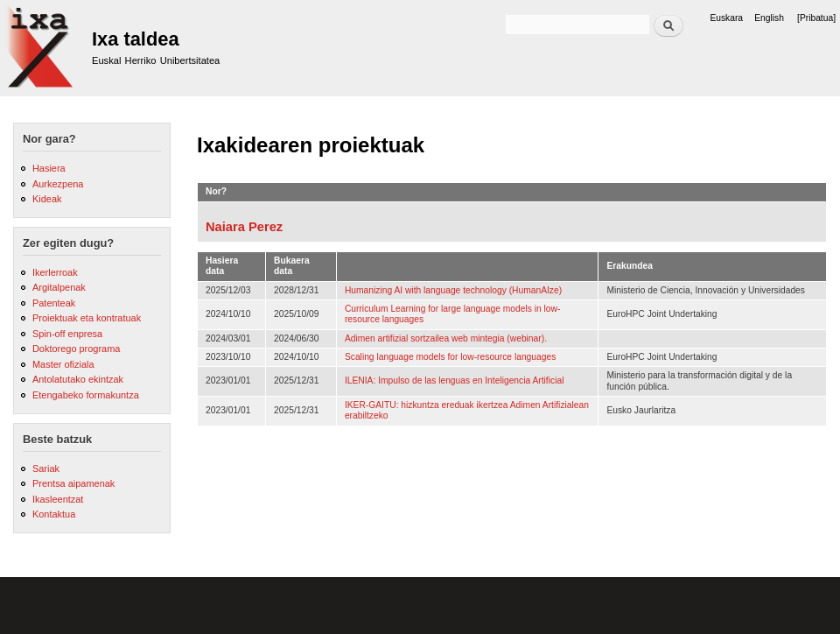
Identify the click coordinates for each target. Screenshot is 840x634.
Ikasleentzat (58, 499)
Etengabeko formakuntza (86, 395)
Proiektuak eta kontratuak (87, 318)
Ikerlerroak (55, 272)
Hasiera (49, 168)
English (769, 18)
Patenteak (54, 303)
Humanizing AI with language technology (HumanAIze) (453, 290)
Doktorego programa (76, 349)
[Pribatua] (816, 18)
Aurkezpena (58, 184)
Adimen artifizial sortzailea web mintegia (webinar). (446, 338)
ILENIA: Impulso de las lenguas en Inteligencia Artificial (455, 380)
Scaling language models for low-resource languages (450, 357)
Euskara (726, 18)
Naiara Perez (244, 227)
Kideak (47, 199)
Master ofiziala (63, 364)
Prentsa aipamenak (73, 483)
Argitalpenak (59, 287)
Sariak (46, 468)
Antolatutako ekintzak (78, 379)
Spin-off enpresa (67, 334)
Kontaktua (54, 514)
